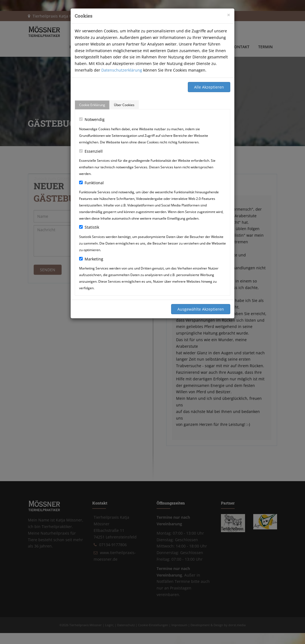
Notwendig (92, 119)
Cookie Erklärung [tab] (92, 105)
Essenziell (91, 151)
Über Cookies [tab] (124, 105)
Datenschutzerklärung (122, 70)
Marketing (91, 259)
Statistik (89, 227)
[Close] (229, 15)
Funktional (91, 183)
